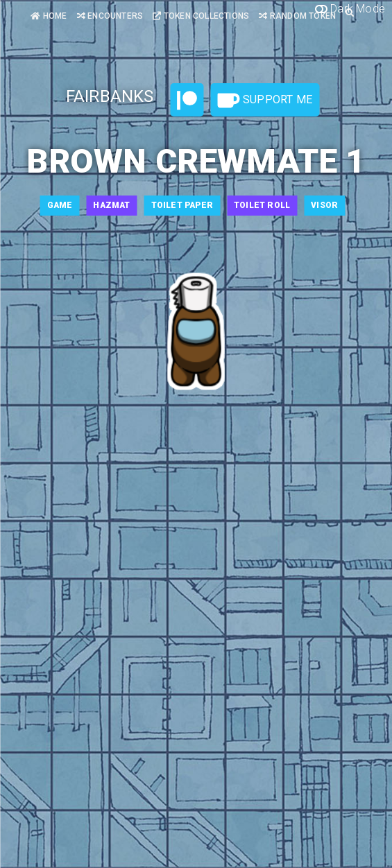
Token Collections (201, 16)
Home (49, 16)
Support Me (265, 101)
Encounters (110, 16)
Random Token (297, 16)
